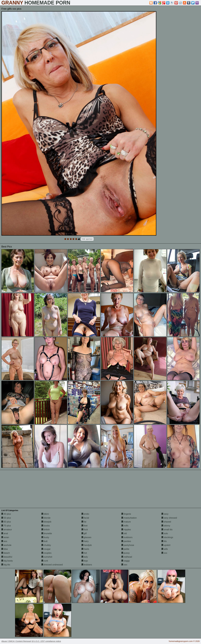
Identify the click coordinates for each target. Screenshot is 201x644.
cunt (45, 561)
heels (85, 549)
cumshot (47, 557)
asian (5, 537)
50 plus (6, 518)
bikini (45, 514)
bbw (5, 549)
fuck (85, 530)
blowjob (46, 522)
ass (4, 541)
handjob (87, 545)
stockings (167, 537)
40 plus (6, 514)
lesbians (87, 565)
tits (164, 541)
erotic (85, 514)
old (124, 533)
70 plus (6, 526)
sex (124, 565)
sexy (165, 514)
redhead (127, 557)
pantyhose (128, 545)
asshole (6, 545)
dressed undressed (52, 565)
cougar (46, 549)
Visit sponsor (87, 239)
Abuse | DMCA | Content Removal (16, 641)
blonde (46, 518)
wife (165, 549)
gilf (84, 533)
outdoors (127, 537)
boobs (46, 526)
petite (125, 549)
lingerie (126, 514)
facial (85, 518)
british (46, 530)
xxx (164, 553)
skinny (166, 526)
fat (84, 522)
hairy (85, 541)
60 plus (6, 522)
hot (84, 553)
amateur (7, 530)
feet (85, 526)
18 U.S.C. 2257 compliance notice (46, 641)
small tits (167, 530)
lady (85, 557)
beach (6, 553)
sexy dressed (169, 518)
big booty (7, 561)
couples (46, 553)
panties (126, 541)
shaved (166, 522)
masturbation (129, 518)
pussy (125, 553)
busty (45, 537)
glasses (86, 537)
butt (44, 541)
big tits (6, 565)
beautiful (7, 557)
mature (126, 522)
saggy (126, 561)
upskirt (166, 545)
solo (165, 533)
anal (5, 533)
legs (85, 561)
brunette (47, 533)
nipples (126, 530)
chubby (46, 545)
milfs (125, 526)
